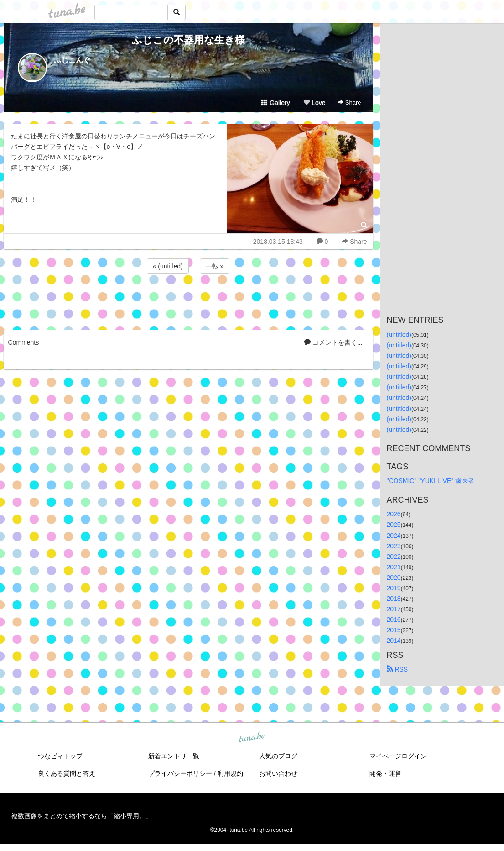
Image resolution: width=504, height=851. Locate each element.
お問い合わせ (278, 773)
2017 (394, 609)
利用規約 (230, 773)
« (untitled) (168, 266)
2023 (394, 546)
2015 (394, 630)
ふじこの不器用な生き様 (188, 40)
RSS (397, 669)
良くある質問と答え (67, 773)
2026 (394, 514)
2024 (394, 536)
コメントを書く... (333, 342)
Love (314, 103)
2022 (394, 557)
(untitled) (399, 335)
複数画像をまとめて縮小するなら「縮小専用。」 (82, 816)
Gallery (275, 103)
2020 (394, 578)
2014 (394, 641)
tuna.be (252, 737)
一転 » (215, 266)
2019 (394, 588)
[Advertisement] (188, 300)
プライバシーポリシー (180, 773)
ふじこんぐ (72, 60)
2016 (394, 620)
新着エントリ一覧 (174, 756)
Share (349, 102)
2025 (394, 525)
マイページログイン (398, 756)
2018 (394, 599)
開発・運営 (385, 773)
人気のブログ (278, 756)
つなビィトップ (60, 756)
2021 (394, 567)
